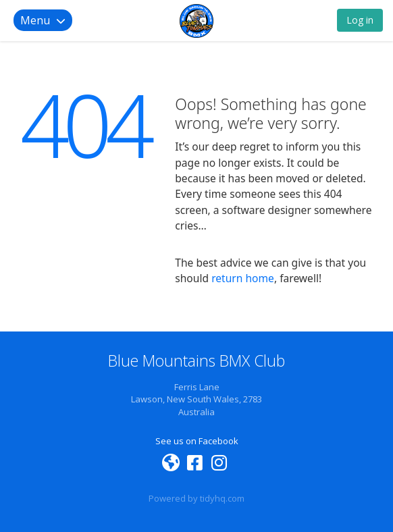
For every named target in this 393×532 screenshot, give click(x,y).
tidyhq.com (222, 498)
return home (243, 278)
